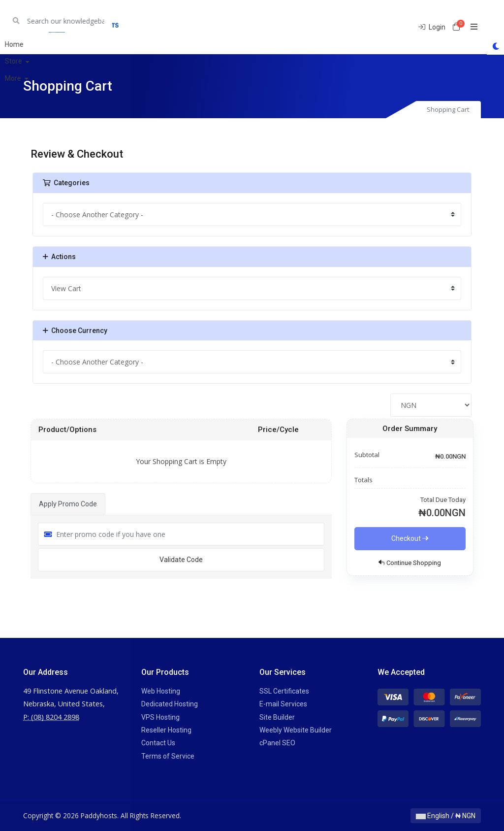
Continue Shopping (410, 563)
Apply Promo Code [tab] (68, 504)
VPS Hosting (160, 717)
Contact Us (158, 743)
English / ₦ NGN (446, 816)
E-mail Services (283, 704)
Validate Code (181, 560)
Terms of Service (168, 756)
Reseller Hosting (166, 730)
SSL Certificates (284, 691)
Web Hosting (161, 691)
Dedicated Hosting (170, 704)
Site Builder (277, 717)
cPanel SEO (277, 743)
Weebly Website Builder (296, 730)
